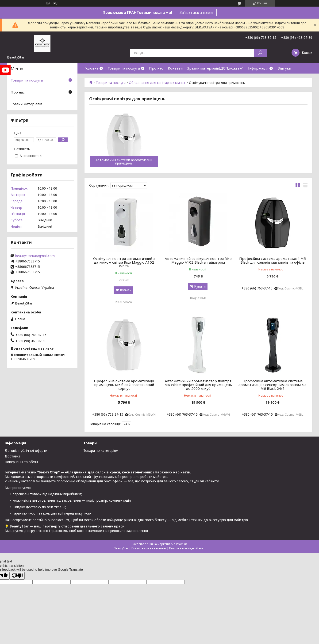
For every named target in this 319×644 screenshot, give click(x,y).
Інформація (258, 68)
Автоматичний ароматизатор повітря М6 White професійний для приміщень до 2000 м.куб (198, 385)
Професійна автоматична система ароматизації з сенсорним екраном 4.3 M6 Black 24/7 (273, 385)
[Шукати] (260, 53)
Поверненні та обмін (21, 462)
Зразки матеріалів (26, 104)
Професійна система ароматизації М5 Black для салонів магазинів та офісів (273, 260)
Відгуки (284, 68)
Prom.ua (182, 544)
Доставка (13, 456)
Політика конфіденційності (187, 548)
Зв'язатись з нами (196, 12)
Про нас (156, 68)
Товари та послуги (124, 68)
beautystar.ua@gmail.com (35, 256)
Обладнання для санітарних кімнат (157, 83)
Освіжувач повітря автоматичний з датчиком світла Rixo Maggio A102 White (124, 262)
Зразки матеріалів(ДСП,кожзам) (215, 68)
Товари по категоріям (101, 451)
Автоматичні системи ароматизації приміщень (124, 162)
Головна (91, 68)
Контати (175, 68)
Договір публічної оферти (26, 451)
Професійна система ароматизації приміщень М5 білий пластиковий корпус (124, 385)
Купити (126, 290)
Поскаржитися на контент (149, 548)
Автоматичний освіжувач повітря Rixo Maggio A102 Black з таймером (198, 260)
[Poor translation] (17, 576)
